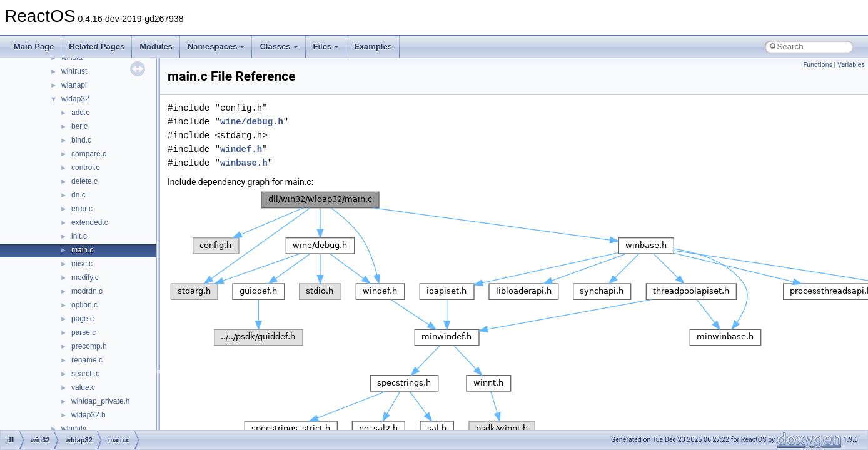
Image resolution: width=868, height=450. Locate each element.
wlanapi (74, 85)
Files (326, 47)
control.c (85, 167)
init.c (79, 236)
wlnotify (74, 429)
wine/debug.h (252, 122)
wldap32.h (88, 415)
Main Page (34, 47)
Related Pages (97, 47)
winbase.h (244, 163)
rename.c (87, 360)
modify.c (85, 277)
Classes (279, 47)
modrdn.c (87, 291)
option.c (84, 305)
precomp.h (89, 346)
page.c (83, 319)
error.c (82, 209)
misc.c (82, 264)
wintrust (74, 71)
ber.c (79, 126)
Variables (851, 65)
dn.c (78, 195)
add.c (80, 112)
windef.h (241, 149)
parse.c (83, 332)
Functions (818, 65)
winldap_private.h (100, 401)
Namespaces (216, 47)
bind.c (81, 140)
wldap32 (75, 99)
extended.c (90, 222)
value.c (83, 387)
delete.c (84, 181)
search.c (85, 374)
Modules (156, 47)
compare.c (89, 154)
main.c (82, 250)
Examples (373, 47)
